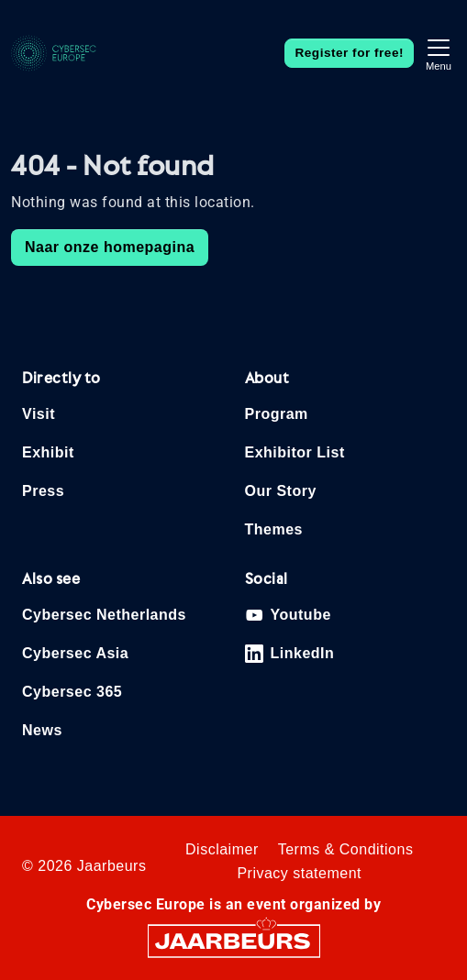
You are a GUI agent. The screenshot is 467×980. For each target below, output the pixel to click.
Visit (39, 414)
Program (277, 414)
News (42, 730)
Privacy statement (299, 873)
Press (43, 491)
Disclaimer (222, 849)
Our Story (281, 491)
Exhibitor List (295, 452)
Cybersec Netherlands (104, 615)
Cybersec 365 (72, 692)
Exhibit (48, 452)
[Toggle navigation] (439, 53)
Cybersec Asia (75, 653)
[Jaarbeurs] (234, 940)
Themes (274, 529)
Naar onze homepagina (110, 247)
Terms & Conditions (346, 849)
